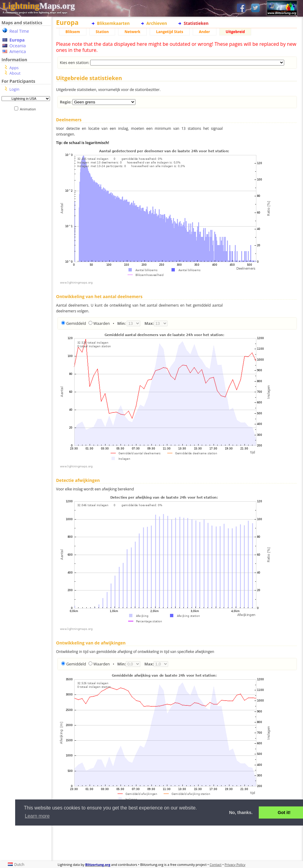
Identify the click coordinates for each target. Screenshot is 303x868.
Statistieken (196, 23)
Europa (17, 40)
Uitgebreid (235, 32)
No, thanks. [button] (241, 812)
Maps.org (39, 6)
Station (102, 32)
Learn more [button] (37, 816)
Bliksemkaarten (113, 23)
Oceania (18, 46)
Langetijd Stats (170, 32)
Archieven (157, 23)
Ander (205, 32)
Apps (14, 68)
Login (14, 89)
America (18, 51)
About (15, 73)
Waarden (102, 323)
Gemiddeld (76, 323)
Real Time (19, 31)
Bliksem (73, 32)
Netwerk (132, 32)
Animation (29, 109)
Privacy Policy (235, 865)
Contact (216, 865)
